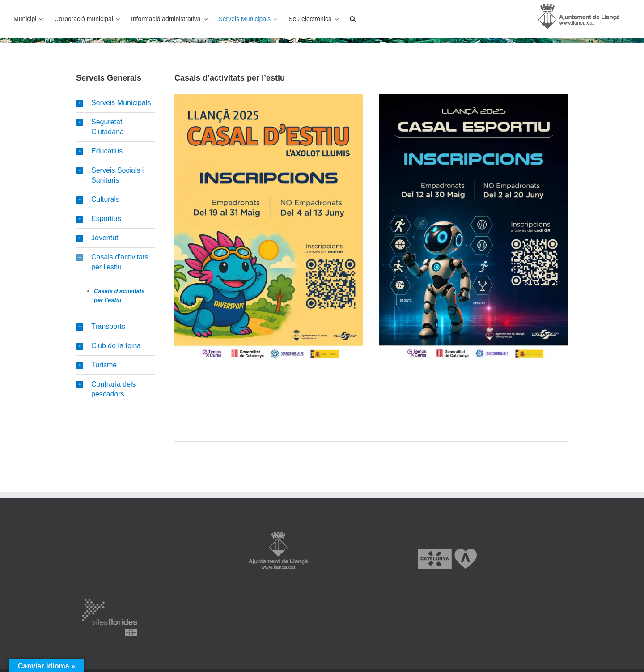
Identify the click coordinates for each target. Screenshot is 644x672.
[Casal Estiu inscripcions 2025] (269, 96)
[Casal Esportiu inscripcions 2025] (474, 96)
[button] (353, 19)
